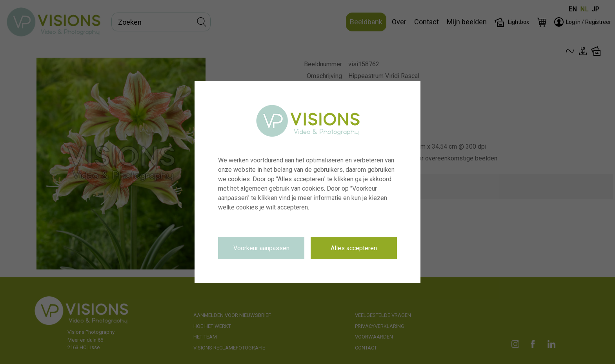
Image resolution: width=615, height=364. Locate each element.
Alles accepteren (354, 248)
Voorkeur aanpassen (261, 248)
